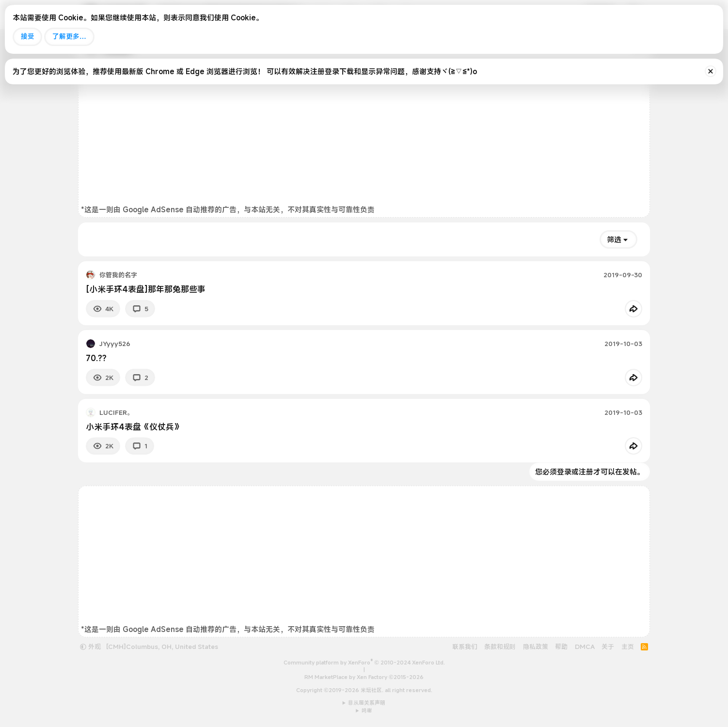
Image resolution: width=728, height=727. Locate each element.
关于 (608, 647)
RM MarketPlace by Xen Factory (364, 677)
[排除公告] (711, 71)
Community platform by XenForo (364, 663)
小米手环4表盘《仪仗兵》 (134, 427)
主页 (628, 647)
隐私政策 (536, 647)
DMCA (585, 647)
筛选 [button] (614, 239)
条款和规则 (500, 647)
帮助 (561, 647)
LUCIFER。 (116, 412)
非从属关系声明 (367, 703)
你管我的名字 (118, 275)
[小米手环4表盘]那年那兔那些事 (146, 289)
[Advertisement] (364, 137)
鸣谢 (367, 711)
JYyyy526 (115, 344)
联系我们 (465, 647)
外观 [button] (90, 647)
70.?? (96, 358)
